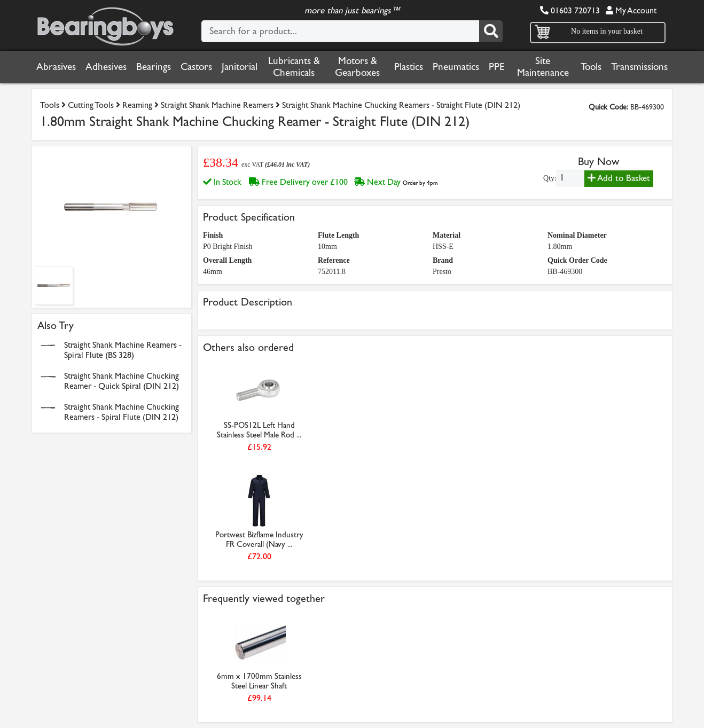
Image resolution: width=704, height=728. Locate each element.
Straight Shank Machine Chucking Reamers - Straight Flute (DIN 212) (401, 105)
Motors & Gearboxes (357, 67)
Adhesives (106, 67)
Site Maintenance (543, 67)
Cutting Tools (91, 105)
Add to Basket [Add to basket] (619, 178)
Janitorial (240, 67)
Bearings (154, 67)
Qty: (550, 178)
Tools (591, 67)
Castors (196, 67)
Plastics (409, 67)
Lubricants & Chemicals (294, 67)
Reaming (137, 105)
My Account (631, 10)
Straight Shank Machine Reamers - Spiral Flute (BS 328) (123, 350)
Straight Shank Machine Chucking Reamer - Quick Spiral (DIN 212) (122, 381)
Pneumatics (456, 67)
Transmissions (639, 67)
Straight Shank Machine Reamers (217, 105)
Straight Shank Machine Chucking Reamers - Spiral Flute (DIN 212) (122, 412)
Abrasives (56, 67)
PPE (497, 67)
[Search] (491, 31)
